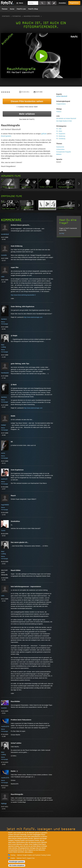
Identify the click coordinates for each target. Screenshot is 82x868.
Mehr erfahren (27, 114)
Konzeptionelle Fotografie (64, 152)
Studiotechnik (60, 147)
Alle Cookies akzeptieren (17, 865)
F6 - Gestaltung (61, 139)
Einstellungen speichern (17, 862)
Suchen (42, 3)
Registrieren (74, 3)
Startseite (6, 16)
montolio (4, 255)
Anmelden (62, 3)
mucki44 (4, 708)
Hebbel (3, 425)
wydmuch (4, 479)
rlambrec (4, 319)
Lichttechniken (60, 149)
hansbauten (5, 373)
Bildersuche (49, 3)
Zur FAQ (62, 233)
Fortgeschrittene (61, 104)
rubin (3, 277)
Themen (5, 9)
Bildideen (59, 154)
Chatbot (13, 858)
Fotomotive (17, 16)
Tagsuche (54, 3)
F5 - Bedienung (61, 136)
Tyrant (3, 530)
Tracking (13, 855)
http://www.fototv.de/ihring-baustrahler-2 (23, 295)
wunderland (5, 234)
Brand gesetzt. (6, 136)
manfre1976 (5, 726)
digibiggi (4, 803)
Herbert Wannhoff (62, 96)
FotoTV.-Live (21, 9)
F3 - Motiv (59, 131)
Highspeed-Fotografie (32, 16)
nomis (3, 453)
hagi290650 (5, 505)
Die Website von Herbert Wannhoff (66, 119)
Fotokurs (59, 112)
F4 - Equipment (61, 134)
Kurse (12, 9)
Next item (79, 184)
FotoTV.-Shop (33, 9)
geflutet (44, 134)
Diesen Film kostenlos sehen (27, 101)
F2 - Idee (59, 129)
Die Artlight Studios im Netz (64, 121)
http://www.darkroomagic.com (33, 317)
